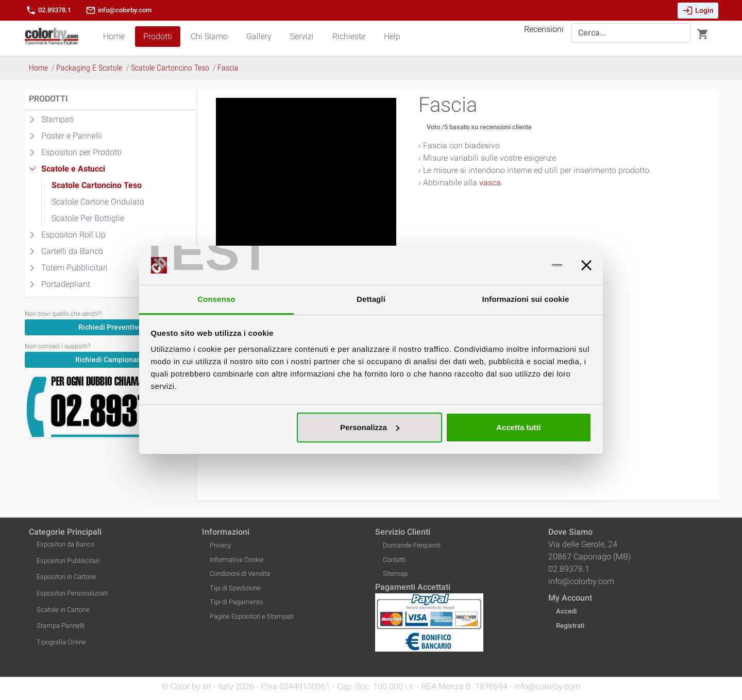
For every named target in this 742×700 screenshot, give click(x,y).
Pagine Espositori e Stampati (252, 616)
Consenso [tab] (216, 299)
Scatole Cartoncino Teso (97, 185)
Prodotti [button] (158, 36)
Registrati (570, 626)
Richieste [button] (349, 36)
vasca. (491, 183)
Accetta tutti (519, 427)
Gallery (259, 36)
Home (114, 36)
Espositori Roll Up (73, 235)
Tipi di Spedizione (235, 588)
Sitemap (395, 574)
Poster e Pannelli (72, 136)
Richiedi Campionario (111, 360)
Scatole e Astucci (73, 169)
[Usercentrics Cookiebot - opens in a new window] (517, 265)
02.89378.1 (48, 10)
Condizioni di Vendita (240, 574)
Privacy (220, 545)
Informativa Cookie (237, 560)
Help (392, 36)
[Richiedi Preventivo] (110, 327)
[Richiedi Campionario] (110, 359)
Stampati (58, 119)
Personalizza (370, 427)
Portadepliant (66, 284)
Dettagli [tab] (371, 299)
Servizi (302, 36)
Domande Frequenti (412, 545)
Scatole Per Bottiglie (88, 218)
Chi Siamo (209, 36)
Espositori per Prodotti (81, 152)
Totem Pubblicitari (74, 268)
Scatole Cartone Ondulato (98, 202)
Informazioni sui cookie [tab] (526, 299)
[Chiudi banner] (586, 265)
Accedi (566, 611)
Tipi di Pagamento (236, 602)
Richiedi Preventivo (110, 327)
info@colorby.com (119, 10)
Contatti (394, 560)
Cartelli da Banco (72, 251)
